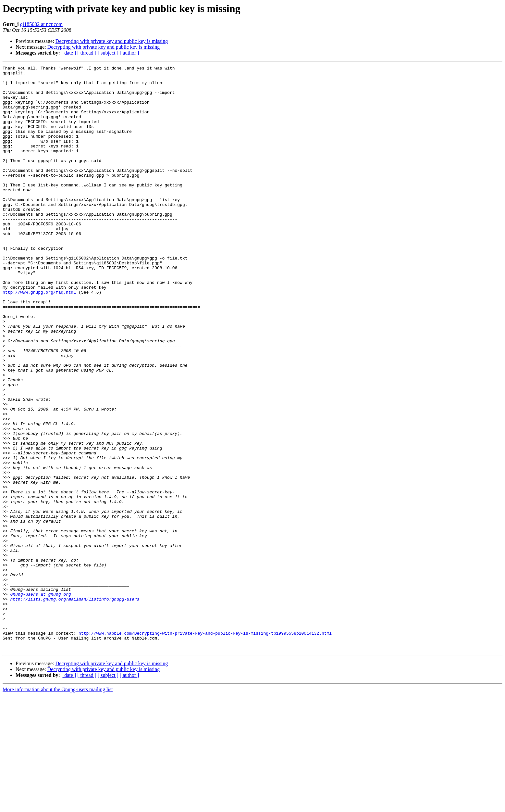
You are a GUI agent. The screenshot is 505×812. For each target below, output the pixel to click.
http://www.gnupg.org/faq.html (39, 338)
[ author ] (129, 53)
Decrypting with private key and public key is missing (112, 41)
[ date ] (69, 53)
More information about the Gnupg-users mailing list (58, 806)
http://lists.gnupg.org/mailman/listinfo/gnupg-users (75, 706)
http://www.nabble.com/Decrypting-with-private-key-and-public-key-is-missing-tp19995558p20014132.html (205, 747)
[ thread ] (87, 53)
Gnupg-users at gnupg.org (40, 700)
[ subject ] (108, 53)
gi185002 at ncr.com (41, 24)
